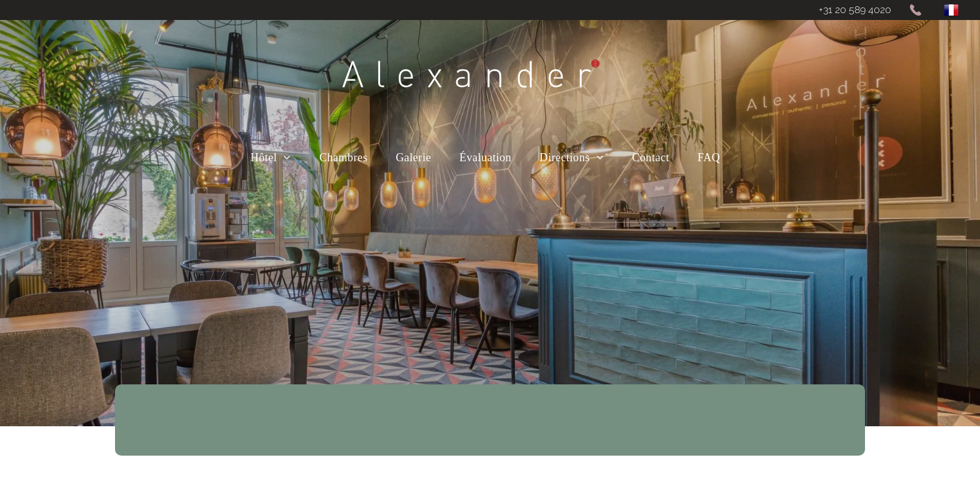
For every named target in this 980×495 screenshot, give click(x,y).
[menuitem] (276, 158)
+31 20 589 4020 (855, 10)
